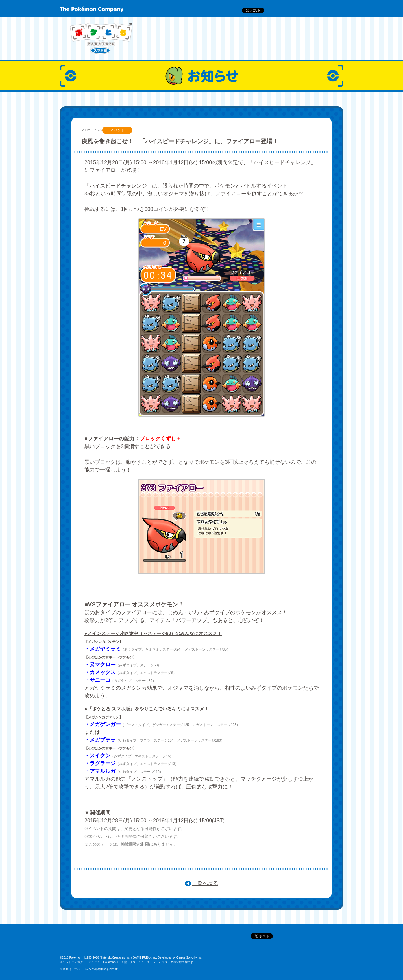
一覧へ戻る (205, 883)
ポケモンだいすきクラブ (161, 943)
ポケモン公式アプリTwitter (219, 943)
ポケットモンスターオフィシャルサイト (95, 943)
